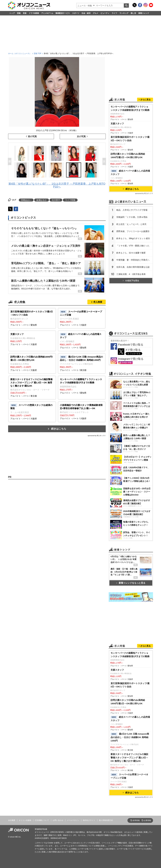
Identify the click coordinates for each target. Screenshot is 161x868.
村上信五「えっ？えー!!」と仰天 (131, 224)
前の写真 (32, 136)
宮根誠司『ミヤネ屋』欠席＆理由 (132, 217)
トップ (12, 13)
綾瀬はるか (42, 200)
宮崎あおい (26, 200)
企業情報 (147, 820)
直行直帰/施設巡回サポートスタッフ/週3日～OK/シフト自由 (130, 139)
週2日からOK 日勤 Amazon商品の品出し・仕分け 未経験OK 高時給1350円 (130, 737)
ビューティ (105, 13)
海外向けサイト (89, 820)
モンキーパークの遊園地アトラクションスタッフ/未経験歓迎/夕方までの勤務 (130, 108)
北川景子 (56, 200)
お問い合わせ (58, 820)
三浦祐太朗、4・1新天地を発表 (131, 274)
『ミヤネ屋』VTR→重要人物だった (133, 246)
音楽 (25, 13)
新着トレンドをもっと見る (131, 583)
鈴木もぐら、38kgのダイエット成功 (133, 238)
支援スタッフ (117, 124)
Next (105, 162)
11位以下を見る (131, 281)
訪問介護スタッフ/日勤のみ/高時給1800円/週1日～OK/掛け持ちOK (128, 156)
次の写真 (81, 136)
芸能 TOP (38, 53)
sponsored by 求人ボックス (97, 436)
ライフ (114, 13)
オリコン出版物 (25, 820)
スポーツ (76, 13)
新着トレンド (144, 13)
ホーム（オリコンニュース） (20, 53)
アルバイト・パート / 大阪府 (82, 318)
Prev (10, 162)
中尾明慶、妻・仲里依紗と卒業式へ (133, 260)
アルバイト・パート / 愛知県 (32, 318)
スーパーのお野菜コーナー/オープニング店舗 (129, 776)
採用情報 (136, 820)
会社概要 (12, 820)
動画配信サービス (63, 13)
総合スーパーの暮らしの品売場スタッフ (130, 172)
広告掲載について (42, 820)
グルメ (96, 13)
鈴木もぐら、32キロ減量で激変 (131, 253)
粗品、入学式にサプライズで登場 (132, 210)
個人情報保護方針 (106, 820)
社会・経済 (86, 13)
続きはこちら (59, 429)
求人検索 (98, 302)
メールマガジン (73, 820)
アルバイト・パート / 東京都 (82, 363)
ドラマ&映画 (34, 13)
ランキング (124, 13)
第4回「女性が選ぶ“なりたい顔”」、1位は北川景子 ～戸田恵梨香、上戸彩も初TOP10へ (57, 185)
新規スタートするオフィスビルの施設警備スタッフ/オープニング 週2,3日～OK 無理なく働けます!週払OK (129, 758)
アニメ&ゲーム (47, 13)
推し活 (133, 13)
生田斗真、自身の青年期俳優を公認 (133, 267)
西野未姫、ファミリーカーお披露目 (133, 231)
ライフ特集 (70, 200)
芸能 (19, 13)
